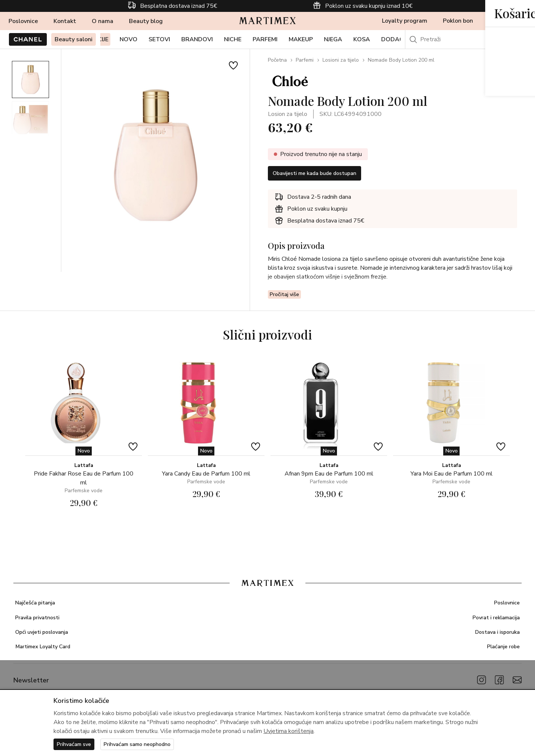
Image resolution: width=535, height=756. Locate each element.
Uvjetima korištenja (288, 730)
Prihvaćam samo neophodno (147, 744)
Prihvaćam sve (76, 744)
